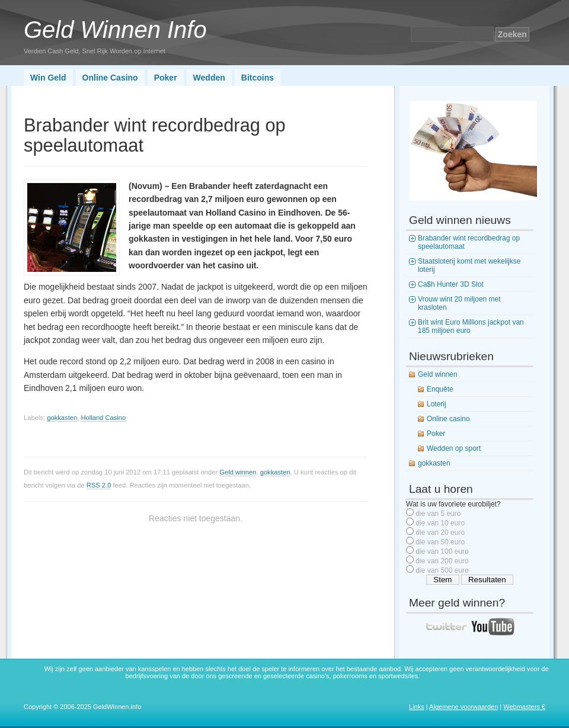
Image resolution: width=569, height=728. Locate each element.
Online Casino (110, 78)
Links (417, 707)
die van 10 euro (440, 523)
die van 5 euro (438, 514)
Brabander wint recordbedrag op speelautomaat (469, 242)
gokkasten (62, 418)
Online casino (448, 419)
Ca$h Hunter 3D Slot (451, 284)
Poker (166, 78)
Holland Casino (103, 418)
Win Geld (48, 78)
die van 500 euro (442, 570)
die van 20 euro (440, 533)
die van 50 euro (440, 542)
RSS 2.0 (99, 485)
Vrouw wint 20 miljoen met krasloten (459, 303)
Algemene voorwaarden (463, 707)
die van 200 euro (442, 561)
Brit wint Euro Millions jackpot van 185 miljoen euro (471, 326)
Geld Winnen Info (115, 30)
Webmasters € (524, 707)
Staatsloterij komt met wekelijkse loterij (469, 265)
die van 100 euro (442, 551)
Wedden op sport (454, 448)
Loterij (437, 404)
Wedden (209, 78)
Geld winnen (238, 472)
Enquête (440, 389)
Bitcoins (258, 78)
